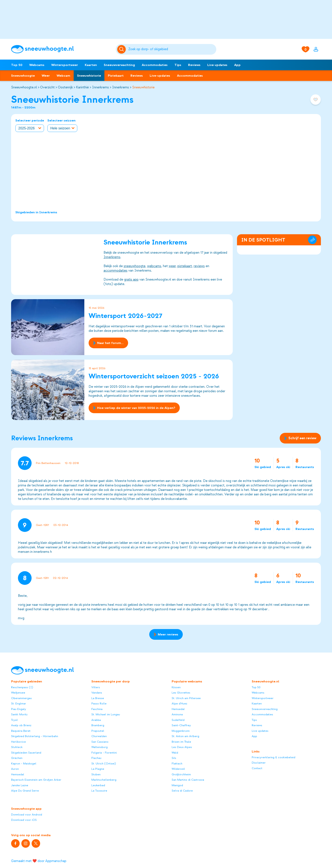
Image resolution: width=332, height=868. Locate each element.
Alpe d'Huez (179, 703)
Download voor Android (27, 815)
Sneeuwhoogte (23, 76)
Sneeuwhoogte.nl (24, 87)
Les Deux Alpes (182, 747)
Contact (257, 768)
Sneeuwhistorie (89, 76)
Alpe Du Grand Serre (25, 791)
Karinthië (82, 87)
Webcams (37, 65)
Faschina (97, 709)
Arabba (96, 720)
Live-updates (160, 76)
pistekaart (185, 266)
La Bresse (98, 698)
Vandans (97, 693)
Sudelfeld (178, 720)
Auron (15, 769)
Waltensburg (99, 747)
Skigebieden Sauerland (26, 753)
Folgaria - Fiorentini (104, 753)
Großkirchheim (181, 774)
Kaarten (91, 65)
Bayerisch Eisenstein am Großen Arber (36, 780)
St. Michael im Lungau (106, 714)
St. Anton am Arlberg (185, 736)
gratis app (131, 280)
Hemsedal (18, 774)
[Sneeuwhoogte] (61, 49)
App (237, 65)
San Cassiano (100, 742)
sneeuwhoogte (135, 266)
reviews (199, 266)
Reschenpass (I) (22, 687)
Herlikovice (18, 742)
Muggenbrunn (181, 731)
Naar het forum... (108, 343)
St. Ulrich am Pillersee (186, 698)
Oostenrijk (65, 87)
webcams (154, 266)
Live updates (217, 65)
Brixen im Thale (181, 742)
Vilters (96, 687)
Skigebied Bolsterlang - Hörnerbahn (35, 736)
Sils (174, 758)
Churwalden (99, 736)
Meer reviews (166, 634)
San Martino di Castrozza (188, 780)
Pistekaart (116, 76)
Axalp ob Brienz (21, 725)
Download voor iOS (24, 820)
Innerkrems (100, 87)
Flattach (177, 763)
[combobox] (171, 49)
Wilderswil (178, 769)
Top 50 (17, 65)
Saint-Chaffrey (181, 725)
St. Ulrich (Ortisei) (104, 763)
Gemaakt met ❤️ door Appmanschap (39, 861)
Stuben (96, 774)
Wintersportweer (65, 65)
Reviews (194, 65)
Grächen (17, 758)
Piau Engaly (19, 709)
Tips (178, 65)
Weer (46, 76)
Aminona (177, 714)
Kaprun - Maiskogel (24, 763)
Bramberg (98, 725)
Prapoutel (98, 731)
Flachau (96, 758)
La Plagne (98, 769)
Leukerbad (98, 785)
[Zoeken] (171, 49)
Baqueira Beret (21, 731)
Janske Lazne (20, 785)
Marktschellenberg (104, 780)
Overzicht (47, 87)
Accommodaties (155, 65)
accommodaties (116, 271)
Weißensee (18, 693)
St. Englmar (19, 703)
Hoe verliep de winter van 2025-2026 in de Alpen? (134, 408)
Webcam (63, 76)
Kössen (176, 687)
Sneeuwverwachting (119, 65)
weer (172, 266)
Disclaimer (259, 763)
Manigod (177, 785)
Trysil (14, 720)
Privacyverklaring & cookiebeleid (273, 757)
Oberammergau (21, 698)
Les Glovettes (181, 693)
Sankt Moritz (19, 714)
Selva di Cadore (182, 791)
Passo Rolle (99, 703)
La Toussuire (99, 791)
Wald (175, 753)
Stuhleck (17, 747)
